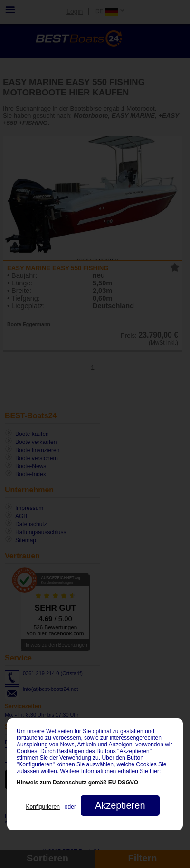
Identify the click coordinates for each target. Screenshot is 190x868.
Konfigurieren (43, 807)
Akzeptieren (120, 805)
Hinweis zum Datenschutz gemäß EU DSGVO (77, 783)
